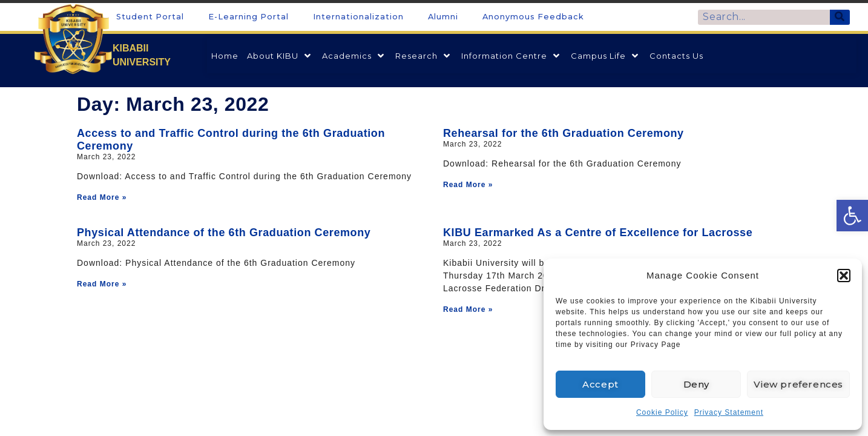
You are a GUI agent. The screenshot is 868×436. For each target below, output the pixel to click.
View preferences (798, 384)
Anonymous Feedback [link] (533, 17)
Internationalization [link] (358, 17)
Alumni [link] (443, 17)
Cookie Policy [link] (662, 412)
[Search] (840, 17)
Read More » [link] (102, 197)
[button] (844, 276)
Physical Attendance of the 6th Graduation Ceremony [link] (224, 233)
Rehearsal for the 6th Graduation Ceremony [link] (564, 133)
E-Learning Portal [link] (248, 17)
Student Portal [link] (150, 17)
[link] (852, 216)
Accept (600, 384)
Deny (696, 384)
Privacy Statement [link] (729, 412)
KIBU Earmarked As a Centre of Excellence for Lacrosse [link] (598, 233)
